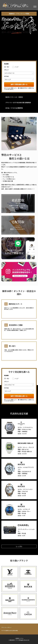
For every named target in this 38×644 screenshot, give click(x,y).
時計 (8, 67)
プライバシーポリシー (6, 627)
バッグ (17, 67)
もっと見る (19, 546)
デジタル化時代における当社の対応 (10, 630)
